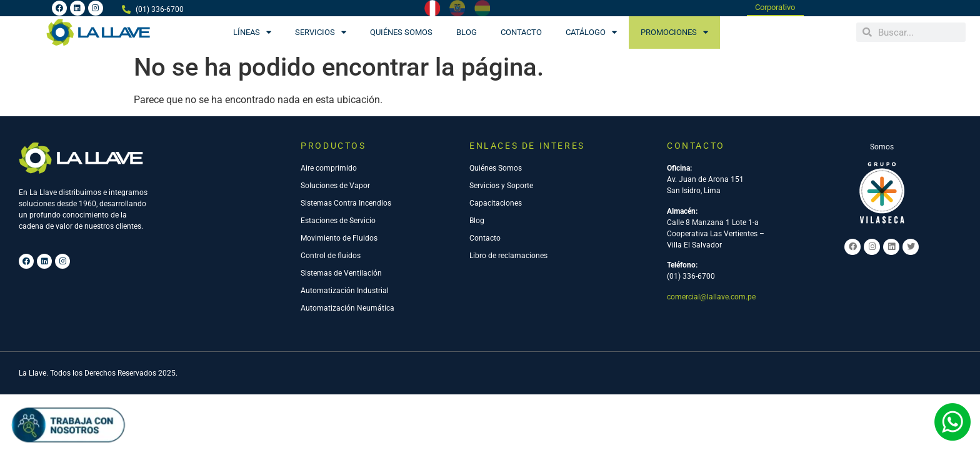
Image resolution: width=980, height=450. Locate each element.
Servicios (321, 32)
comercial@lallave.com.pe (711, 297)
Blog (467, 32)
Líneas (252, 32)
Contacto (521, 32)
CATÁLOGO (591, 32)
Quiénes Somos (401, 32)
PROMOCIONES (674, 32)
